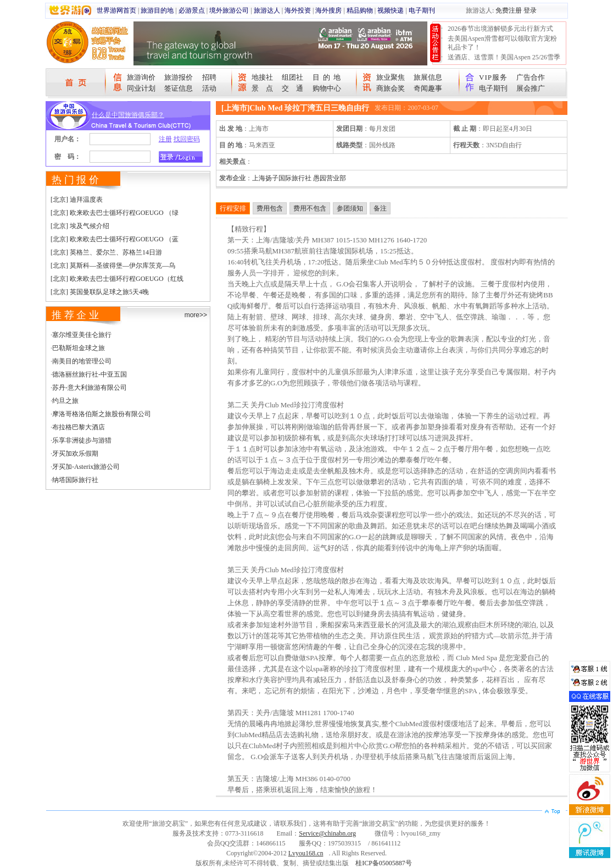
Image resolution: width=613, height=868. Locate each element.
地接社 (262, 77)
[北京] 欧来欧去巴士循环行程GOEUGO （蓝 (115, 239)
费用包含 (270, 208)
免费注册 (509, 10)
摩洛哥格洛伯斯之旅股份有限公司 (102, 414)
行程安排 (233, 208)
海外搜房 (328, 10)
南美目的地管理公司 (82, 361)
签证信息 (179, 88)
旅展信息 (428, 77)
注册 (165, 139)
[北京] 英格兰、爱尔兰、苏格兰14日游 (106, 252)
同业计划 (141, 88)
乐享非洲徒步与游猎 (82, 440)
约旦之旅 (65, 401)
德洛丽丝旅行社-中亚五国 (90, 374)
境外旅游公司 (229, 10)
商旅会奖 (391, 88)
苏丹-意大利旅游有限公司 (90, 388)
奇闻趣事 (428, 88)
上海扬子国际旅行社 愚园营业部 (299, 178)
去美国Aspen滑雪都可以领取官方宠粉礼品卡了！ (502, 43)
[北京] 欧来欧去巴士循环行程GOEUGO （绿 (115, 213)
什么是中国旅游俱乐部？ (128, 115)
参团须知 (350, 208)
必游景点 (192, 10)
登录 (530, 10)
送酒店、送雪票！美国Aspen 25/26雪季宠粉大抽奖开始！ (504, 62)
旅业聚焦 (391, 77)
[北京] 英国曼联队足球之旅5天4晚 (100, 292)
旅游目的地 (157, 10)
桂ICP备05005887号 (384, 863)
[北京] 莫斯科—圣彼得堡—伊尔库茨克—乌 (113, 266)
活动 (209, 88)
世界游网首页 (116, 10)
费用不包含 (310, 208)
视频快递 (391, 10)
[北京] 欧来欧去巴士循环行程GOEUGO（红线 (117, 279)
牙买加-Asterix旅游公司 (86, 467)
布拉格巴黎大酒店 (79, 427)
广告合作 (531, 77)
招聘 (209, 77)
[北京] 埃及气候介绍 (80, 226)
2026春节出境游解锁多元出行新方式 (500, 29)
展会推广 (531, 88)
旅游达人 (267, 10)
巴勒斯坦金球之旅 (79, 348)
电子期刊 (422, 10)
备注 (380, 208)
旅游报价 (179, 77)
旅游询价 (141, 77)
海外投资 (298, 10)
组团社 (292, 77)
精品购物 (360, 10)
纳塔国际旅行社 (75, 480)
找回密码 (187, 139)
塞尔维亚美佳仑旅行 (82, 335)
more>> (196, 315)
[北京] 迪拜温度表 (77, 200)
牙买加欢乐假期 (75, 454)
